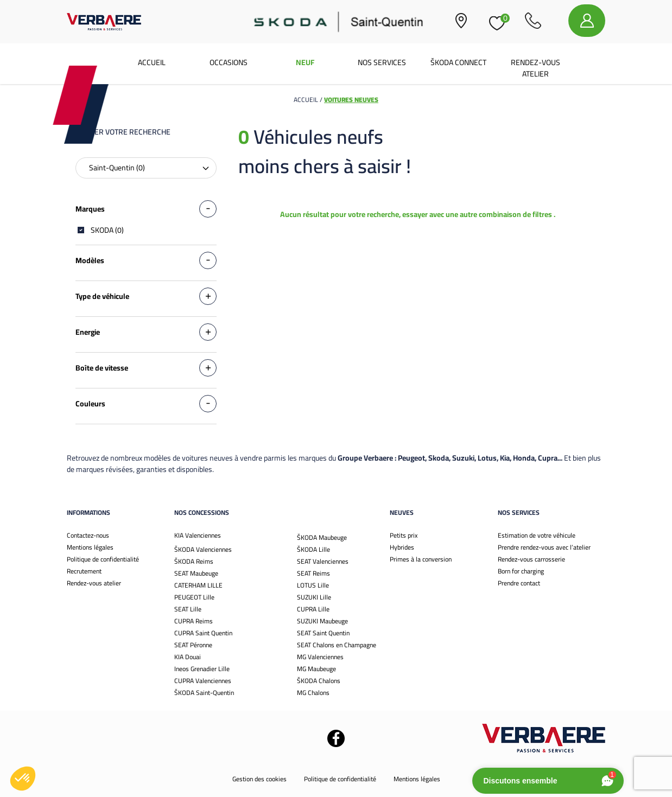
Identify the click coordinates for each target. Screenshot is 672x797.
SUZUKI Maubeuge (322, 621)
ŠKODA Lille (313, 549)
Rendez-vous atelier (535, 68)
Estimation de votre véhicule (537, 535)
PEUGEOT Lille (194, 597)
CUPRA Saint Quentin (203, 633)
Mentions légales (90, 547)
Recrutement (84, 571)
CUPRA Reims (194, 621)
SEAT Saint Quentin (323, 633)
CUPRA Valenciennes (203, 681)
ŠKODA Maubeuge (322, 537)
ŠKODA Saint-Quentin (204, 693)
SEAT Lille (188, 609)
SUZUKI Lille (314, 597)
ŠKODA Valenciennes (203, 549)
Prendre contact (519, 583)
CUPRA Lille (313, 609)
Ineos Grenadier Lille (202, 669)
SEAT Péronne (193, 645)
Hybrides (402, 547)
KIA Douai (188, 657)
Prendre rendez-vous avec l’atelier (544, 547)
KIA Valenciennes (198, 535)
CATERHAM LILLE (198, 585)
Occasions (229, 62)
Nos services (382, 62)
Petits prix (404, 535)
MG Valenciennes (320, 657)
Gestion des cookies (259, 779)
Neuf (305, 62)
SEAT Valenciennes (323, 561)
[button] (23, 779)
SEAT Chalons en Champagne (337, 645)
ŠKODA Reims (194, 561)
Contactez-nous (88, 535)
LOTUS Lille (313, 585)
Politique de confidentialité (103, 559)
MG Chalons (313, 693)
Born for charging (521, 571)
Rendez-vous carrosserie (531, 559)
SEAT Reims (313, 573)
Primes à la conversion (421, 559)
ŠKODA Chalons (319, 681)
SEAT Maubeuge (196, 573)
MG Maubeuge (316, 669)
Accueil (152, 62)
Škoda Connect (458, 62)
